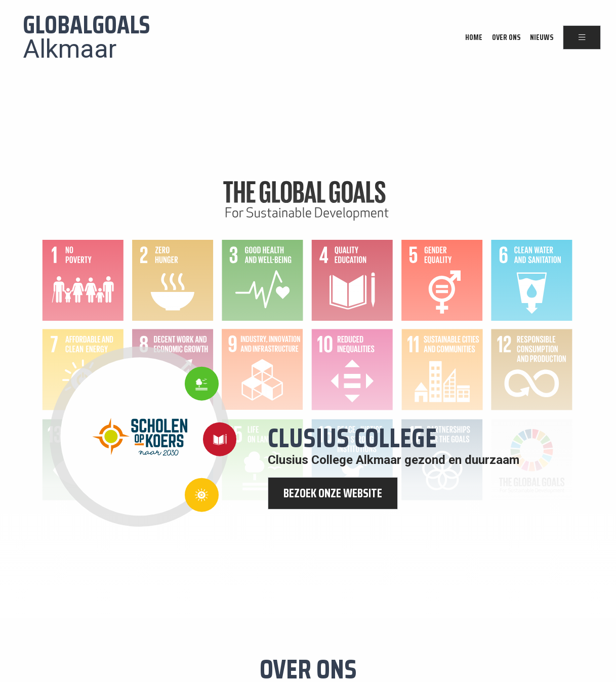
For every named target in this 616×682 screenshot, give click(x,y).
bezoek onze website (333, 493)
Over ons (506, 37)
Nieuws (542, 37)
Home (474, 37)
